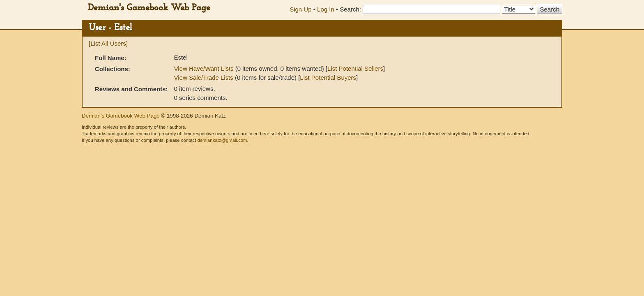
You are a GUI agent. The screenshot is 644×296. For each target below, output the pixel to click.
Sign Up (300, 9)
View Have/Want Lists (204, 68)
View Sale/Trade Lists (204, 77)
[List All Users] (108, 43)
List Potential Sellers (355, 68)
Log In (326, 9)
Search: (350, 9)
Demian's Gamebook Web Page (149, 8)
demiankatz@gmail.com (222, 140)
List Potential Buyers (328, 77)
